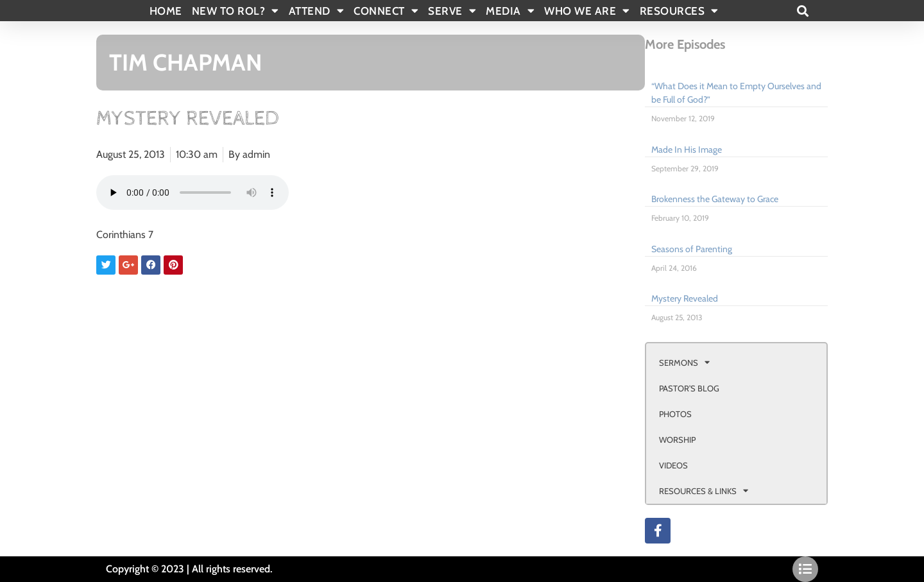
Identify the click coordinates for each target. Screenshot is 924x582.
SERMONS (684, 362)
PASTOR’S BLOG (689, 388)
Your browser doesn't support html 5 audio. (193, 193)
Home (166, 11)
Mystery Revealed (685, 298)
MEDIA (510, 11)
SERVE (452, 11)
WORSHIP (677, 440)
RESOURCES (679, 11)
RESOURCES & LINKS (704, 491)
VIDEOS (673, 465)
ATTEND (317, 11)
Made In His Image (687, 150)
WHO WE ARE (587, 11)
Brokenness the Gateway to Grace (715, 199)
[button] (802, 11)
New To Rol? (235, 11)
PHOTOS (675, 414)
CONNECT (386, 11)
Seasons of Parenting (692, 249)
